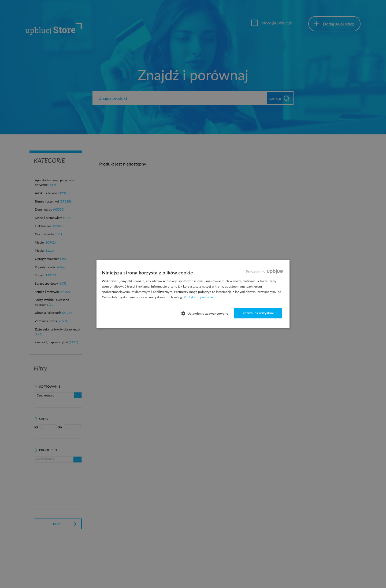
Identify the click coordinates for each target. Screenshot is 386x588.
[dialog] (193, 294)
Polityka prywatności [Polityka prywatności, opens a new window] (199, 297)
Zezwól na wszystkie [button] (258, 313)
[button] (207, 313)
